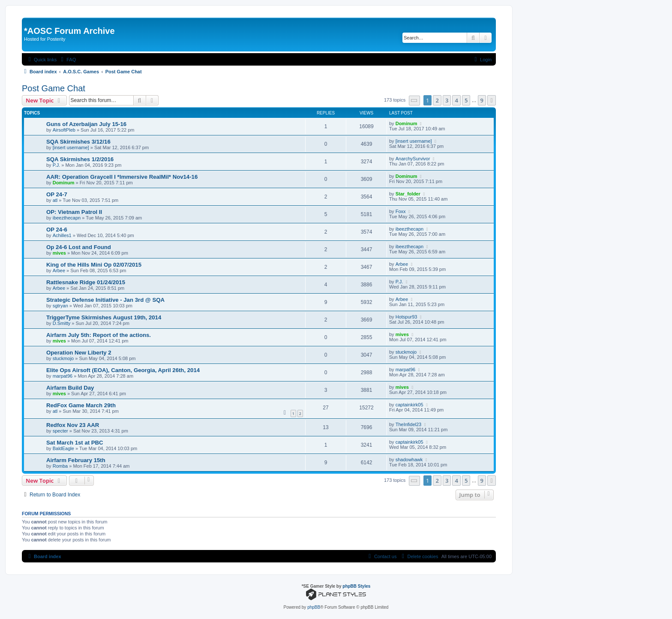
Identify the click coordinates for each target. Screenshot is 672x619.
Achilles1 (62, 235)
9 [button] (482, 100)
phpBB (314, 607)
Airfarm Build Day (70, 388)
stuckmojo (63, 358)
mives (59, 253)
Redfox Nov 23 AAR (73, 425)
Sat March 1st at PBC (75, 443)
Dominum (406, 123)
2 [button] (437, 100)
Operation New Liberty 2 (79, 353)
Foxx (401, 211)
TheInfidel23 (409, 424)
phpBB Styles (356, 586)
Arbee (59, 270)
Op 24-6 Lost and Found (79, 247)
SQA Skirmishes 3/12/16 (78, 142)
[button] (414, 101)
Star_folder (408, 194)
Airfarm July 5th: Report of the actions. (99, 335)
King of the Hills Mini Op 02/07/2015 (94, 265)
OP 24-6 (57, 230)
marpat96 (63, 376)
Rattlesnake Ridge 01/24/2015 (86, 282)
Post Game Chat (54, 88)
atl (55, 200)
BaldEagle (63, 448)
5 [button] (466, 100)
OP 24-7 (57, 194)
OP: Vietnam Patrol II (74, 212)
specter (60, 431)
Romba (60, 466)
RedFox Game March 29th (81, 405)
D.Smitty (62, 323)
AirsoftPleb (64, 130)
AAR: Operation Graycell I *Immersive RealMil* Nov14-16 (122, 177)
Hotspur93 (406, 317)
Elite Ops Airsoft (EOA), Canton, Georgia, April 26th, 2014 (123, 370)
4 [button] (456, 100)
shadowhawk (409, 460)
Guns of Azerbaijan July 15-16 (86, 124)
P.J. (57, 165)
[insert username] (71, 147)
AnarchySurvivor (413, 159)
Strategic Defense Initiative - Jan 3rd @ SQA (105, 300)
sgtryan (60, 306)
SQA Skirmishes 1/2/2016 (80, 159)
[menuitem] (67, 60)
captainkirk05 (409, 405)
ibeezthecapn (67, 218)
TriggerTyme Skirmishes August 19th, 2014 (104, 317)
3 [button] (447, 100)
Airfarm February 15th (76, 460)
